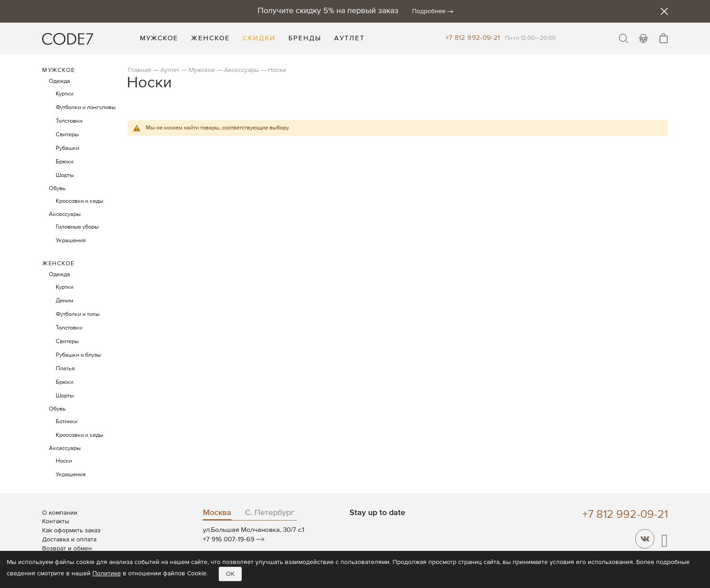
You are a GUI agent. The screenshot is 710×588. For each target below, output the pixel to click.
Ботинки (67, 422)
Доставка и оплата (69, 540)
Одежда (60, 81)
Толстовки (69, 121)
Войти (643, 38)
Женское (58, 264)
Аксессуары (242, 70)
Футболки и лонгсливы (86, 108)
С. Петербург (270, 513)
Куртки (65, 94)
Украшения (71, 241)
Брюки (65, 162)
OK (230, 574)
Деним (65, 301)
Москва (217, 513)
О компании (60, 513)
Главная (139, 70)
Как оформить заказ (71, 531)
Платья (65, 369)
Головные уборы (77, 227)
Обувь (57, 189)
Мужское (203, 70)
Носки (64, 461)
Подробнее (429, 11)
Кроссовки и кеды (79, 201)
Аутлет (170, 70)
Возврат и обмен (67, 549)
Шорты (65, 175)
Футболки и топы (78, 314)
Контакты (56, 521)
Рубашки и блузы (78, 355)
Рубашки (67, 148)
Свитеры (67, 135)
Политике (107, 574)
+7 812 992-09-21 (473, 38)
